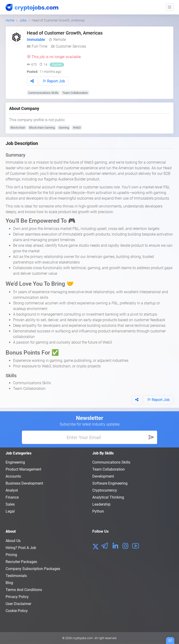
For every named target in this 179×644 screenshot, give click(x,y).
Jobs (23, 20)
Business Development (24, 483)
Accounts (13, 476)
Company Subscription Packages (33, 569)
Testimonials (16, 576)
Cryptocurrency (105, 490)
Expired (57, 65)
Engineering (15, 462)
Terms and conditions (24, 590)
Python (98, 511)
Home (10, 20)
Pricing (11, 555)
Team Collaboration (75, 93)
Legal (10, 511)
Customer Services (71, 46)
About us (13, 541)
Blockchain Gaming (42, 128)
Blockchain (18, 128)
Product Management (23, 469)
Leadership (101, 504)
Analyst (12, 490)
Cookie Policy (17, 611)
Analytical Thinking (108, 497)
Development (103, 476)
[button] (32, 81)
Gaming (64, 128)
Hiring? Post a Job (21, 548)
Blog (9, 583)
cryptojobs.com (83, 638)
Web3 (77, 128)
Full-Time (40, 46)
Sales (10, 504)
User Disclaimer (18, 604)
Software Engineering (110, 483)
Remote (60, 40)
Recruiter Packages (21, 562)
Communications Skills (43, 93)
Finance (12, 497)
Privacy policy (17, 597)
